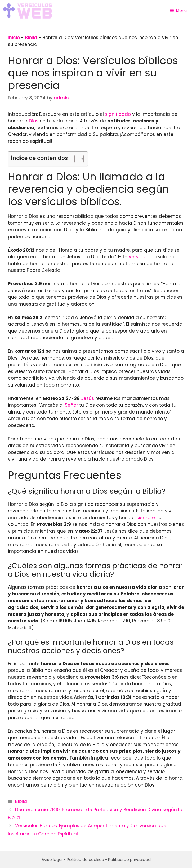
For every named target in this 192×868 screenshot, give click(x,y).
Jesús (88, 398)
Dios (34, 121)
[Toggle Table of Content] (76, 159)
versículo (139, 257)
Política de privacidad (129, 859)
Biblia (31, 38)
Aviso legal (52, 859)
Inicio (14, 38)
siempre (146, 518)
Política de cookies (85, 859)
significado (118, 114)
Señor (71, 405)
